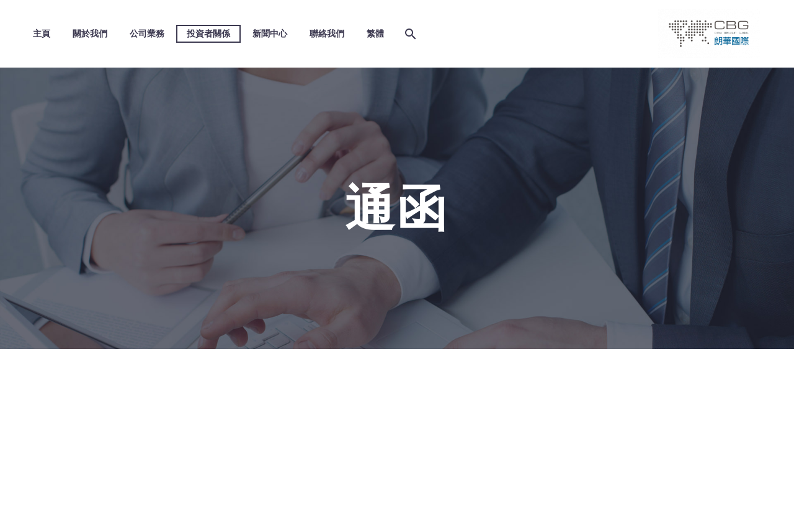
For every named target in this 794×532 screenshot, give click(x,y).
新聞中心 (270, 33)
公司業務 (147, 33)
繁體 (375, 33)
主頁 (42, 33)
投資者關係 (208, 33)
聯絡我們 (327, 33)
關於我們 (90, 33)
